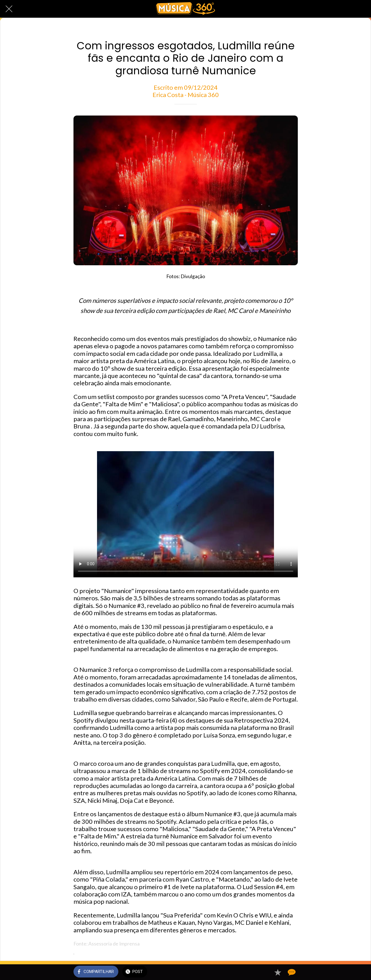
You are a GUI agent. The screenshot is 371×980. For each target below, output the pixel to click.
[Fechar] (9, 9)
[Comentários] (291, 972)
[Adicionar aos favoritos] (278, 972)
